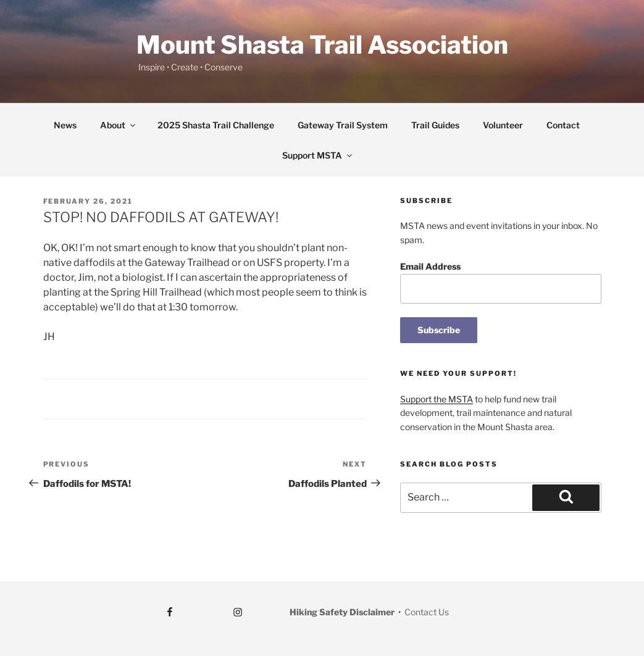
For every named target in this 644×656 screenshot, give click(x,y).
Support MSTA (318, 155)
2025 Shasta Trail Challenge (216, 125)
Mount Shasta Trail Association (322, 45)
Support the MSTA (437, 399)
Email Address (430, 266)
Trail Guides (435, 125)
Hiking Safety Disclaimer (342, 612)
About (119, 125)
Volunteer (503, 125)
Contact (563, 125)
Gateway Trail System (343, 125)
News (65, 125)
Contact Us (426, 612)
